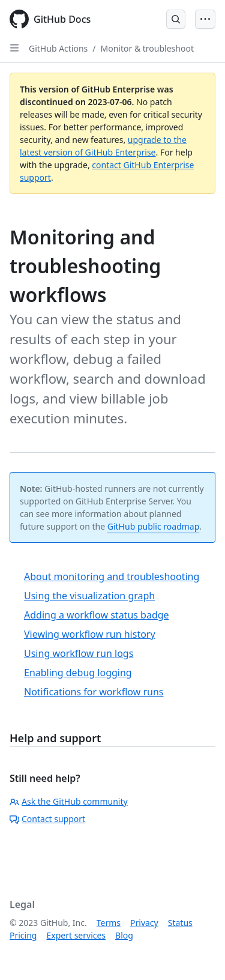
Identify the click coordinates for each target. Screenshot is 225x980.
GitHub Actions (58, 48)
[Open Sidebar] (14, 48)
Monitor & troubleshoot (147, 48)
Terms (109, 923)
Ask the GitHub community (69, 801)
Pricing (23, 935)
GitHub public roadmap (154, 526)
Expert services (76, 935)
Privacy (144, 923)
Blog (124, 935)
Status (180, 923)
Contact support (47, 819)
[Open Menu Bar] (205, 19)
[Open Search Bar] (176, 19)
